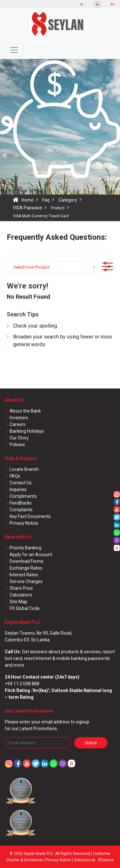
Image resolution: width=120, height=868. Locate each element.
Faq (46, 200)
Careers (18, 424)
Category (68, 200)
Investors (19, 418)
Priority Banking (25, 548)
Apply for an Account (31, 555)
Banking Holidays (27, 431)
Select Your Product (32, 267)
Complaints (21, 510)
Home (28, 200)
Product (58, 208)
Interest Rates (24, 575)
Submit (91, 743)
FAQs (15, 476)
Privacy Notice (24, 523)
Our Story (19, 438)
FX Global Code (25, 608)
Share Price (21, 588)
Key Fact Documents (30, 516)
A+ (113, 4)
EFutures (106, 860)
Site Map (19, 602)
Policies (17, 445)
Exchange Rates (26, 568)
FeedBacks (21, 503)
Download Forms (27, 561)
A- (82, 4)
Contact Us (21, 483)
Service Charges (26, 581)
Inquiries (18, 489)
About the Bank (25, 411)
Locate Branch (24, 469)
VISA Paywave (28, 208)
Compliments (23, 496)
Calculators (21, 595)
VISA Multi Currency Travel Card (41, 216)
